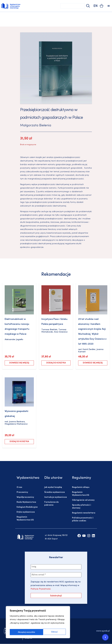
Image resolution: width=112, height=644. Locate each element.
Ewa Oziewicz (61, 332)
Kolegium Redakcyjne (27, 507)
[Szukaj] (88, 6)
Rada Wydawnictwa (26, 502)
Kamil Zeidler (89, 349)
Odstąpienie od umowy (83, 500)
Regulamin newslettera (84, 513)
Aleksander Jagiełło (14, 340)
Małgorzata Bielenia (36, 126)
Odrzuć (21, 632)
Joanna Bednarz (17, 422)
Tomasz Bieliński (49, 330)
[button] (109, 6)
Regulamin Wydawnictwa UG (25, 518)
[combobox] (73, 6)
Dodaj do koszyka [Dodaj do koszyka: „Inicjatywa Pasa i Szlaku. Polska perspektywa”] (56, 363)
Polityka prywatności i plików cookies (83, 519)
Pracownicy (22, 492)
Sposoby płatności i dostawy (82, 507)
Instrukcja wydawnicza (56, 497)
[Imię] (56, 567)
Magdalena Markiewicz (16, 424)
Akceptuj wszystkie (50, 632)
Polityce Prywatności (41, 589)
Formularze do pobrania (51, 504)
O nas (19, 487)
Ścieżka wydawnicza (55, 492)
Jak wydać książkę (53, 487)
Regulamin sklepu (81, 487)
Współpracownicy (25, 497)
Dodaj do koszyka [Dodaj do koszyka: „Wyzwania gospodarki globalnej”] (19, 442)
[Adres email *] (56, 575)
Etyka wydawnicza (26, 512)
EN (96, 6)
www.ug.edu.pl (103, 631)
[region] (38, 623)
